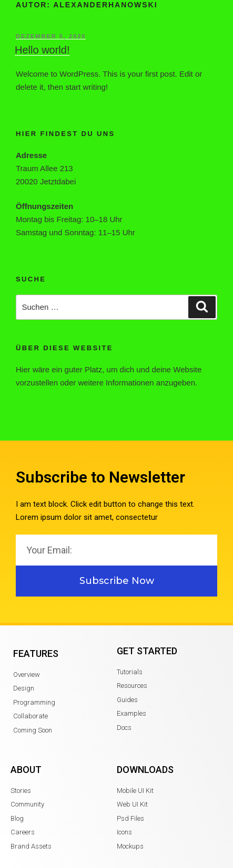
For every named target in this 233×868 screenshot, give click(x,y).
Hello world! (42, 50)
